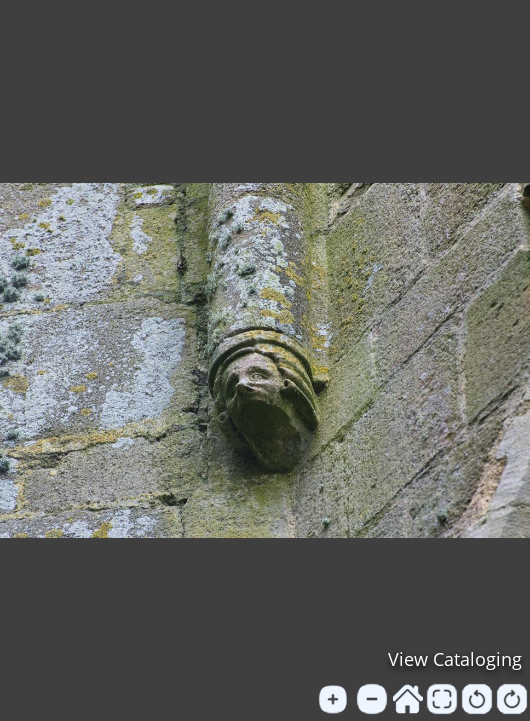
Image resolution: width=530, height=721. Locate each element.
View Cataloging (455, 659)
